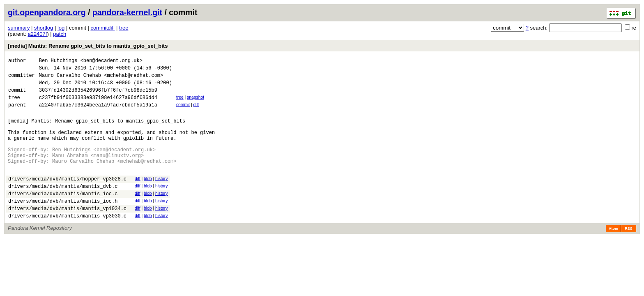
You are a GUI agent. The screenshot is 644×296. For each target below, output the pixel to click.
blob (148, 197)
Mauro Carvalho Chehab (70, 79)
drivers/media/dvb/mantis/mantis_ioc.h (63, 224)
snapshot (195, 103)
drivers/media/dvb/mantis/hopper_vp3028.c (67, 198)
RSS (629, 254)
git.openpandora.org (47, 12)
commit (183, 112)
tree (124, 28)
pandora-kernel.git (127, 12)
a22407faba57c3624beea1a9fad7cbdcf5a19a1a (98, 113)
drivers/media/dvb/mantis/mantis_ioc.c (63, 216)
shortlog (44, 28)
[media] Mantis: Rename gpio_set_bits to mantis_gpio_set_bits (88, 46)
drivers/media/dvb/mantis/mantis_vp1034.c (67, 233)
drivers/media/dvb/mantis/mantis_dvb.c (63, 207)
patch (60, 34)
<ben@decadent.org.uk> (112, 61)
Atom (613, 254)
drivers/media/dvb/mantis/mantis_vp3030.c (67, 242)
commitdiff (102, 28)
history (161, 197)
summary (19, 28)
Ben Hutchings (58, 61)
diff (196, 112)
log (61, 28)
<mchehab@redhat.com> (133, 79)
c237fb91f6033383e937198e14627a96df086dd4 (98, 105)
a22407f (37, 34)
